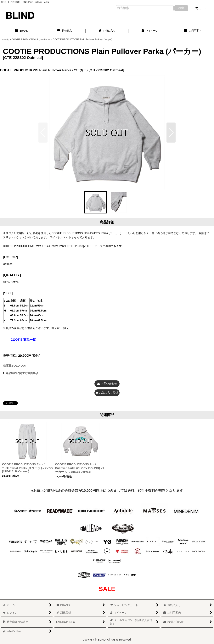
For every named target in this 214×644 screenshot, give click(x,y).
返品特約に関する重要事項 (21, 373)
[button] (171, 133)
